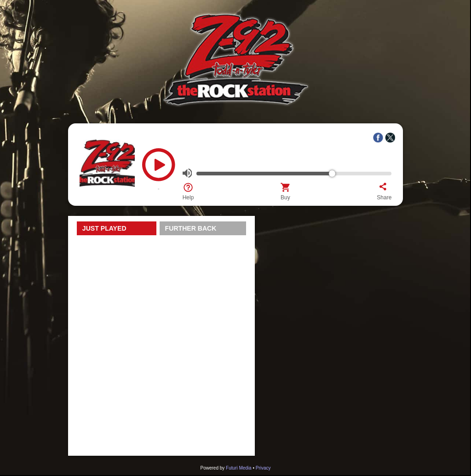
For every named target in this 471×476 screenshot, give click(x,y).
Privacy (263, 468)
